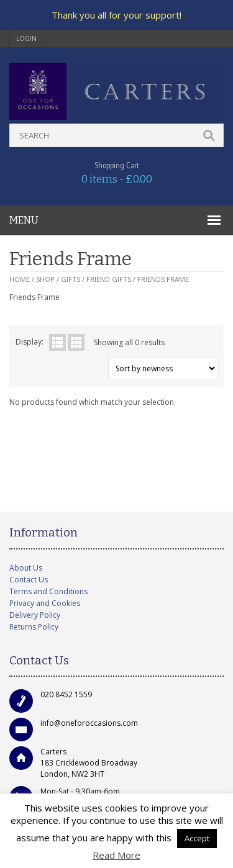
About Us (26, 568)
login (26, 38)
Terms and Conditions (48, 591)
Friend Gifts (109, 279)
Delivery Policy (35, 615)
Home (20, 279)
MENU (24, 220)
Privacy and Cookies (45, 603)
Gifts (71, 279)
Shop (45, 279)
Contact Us (29, 580)
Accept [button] (197, 838)
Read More (116, 855)
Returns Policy (34, 627)
